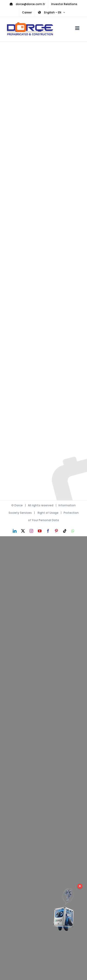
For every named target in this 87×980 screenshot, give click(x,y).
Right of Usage (48, 513)
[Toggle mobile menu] (78, 28)
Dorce (19, 505)
